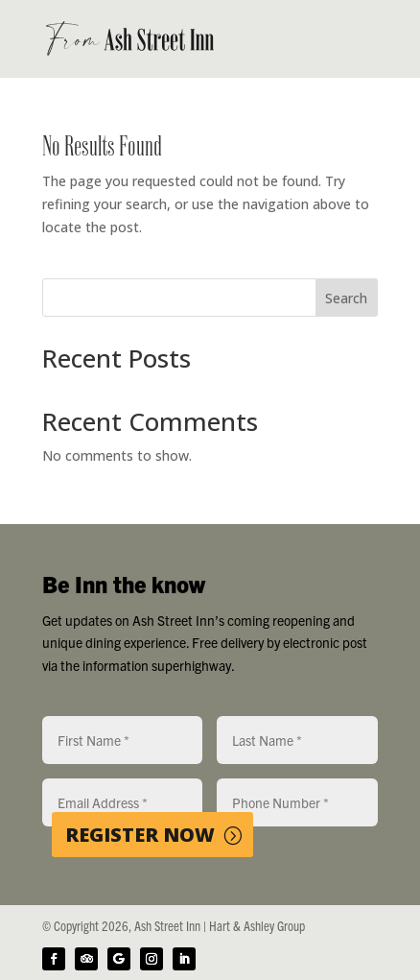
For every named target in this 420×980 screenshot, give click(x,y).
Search (346, 298)
